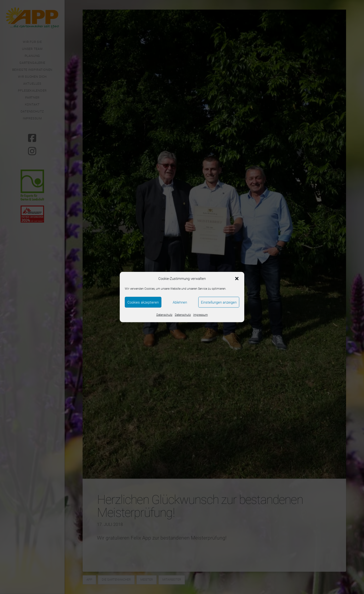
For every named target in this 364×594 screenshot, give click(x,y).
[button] (237, 279)
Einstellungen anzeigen (219, 302)
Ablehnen (180, 302)
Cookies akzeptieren (143, 302)
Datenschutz (164, 315)
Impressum (201, 315)
